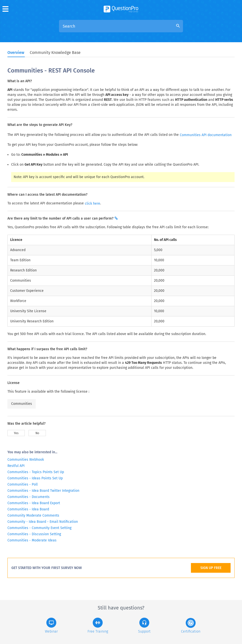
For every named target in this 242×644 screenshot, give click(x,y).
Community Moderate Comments (33, 515)
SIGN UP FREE (211, 568)
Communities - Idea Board (28, 509)
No (37, 433)
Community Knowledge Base (55, 53)
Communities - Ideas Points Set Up (35, 478)
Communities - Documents (29, 497)
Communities (22, 404)
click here (92, 204)
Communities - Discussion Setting (34, 534)
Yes (16, 433)
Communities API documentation (206, 135)
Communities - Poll (23, 484)
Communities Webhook (26, 460)
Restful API (16, 466)
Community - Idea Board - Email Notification (43, 522)
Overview (16, 53)
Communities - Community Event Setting (39, 528)
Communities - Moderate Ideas (32, 540)
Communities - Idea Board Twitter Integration (43, 491)
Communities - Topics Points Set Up (36, 472)
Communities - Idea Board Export (34, 503)
